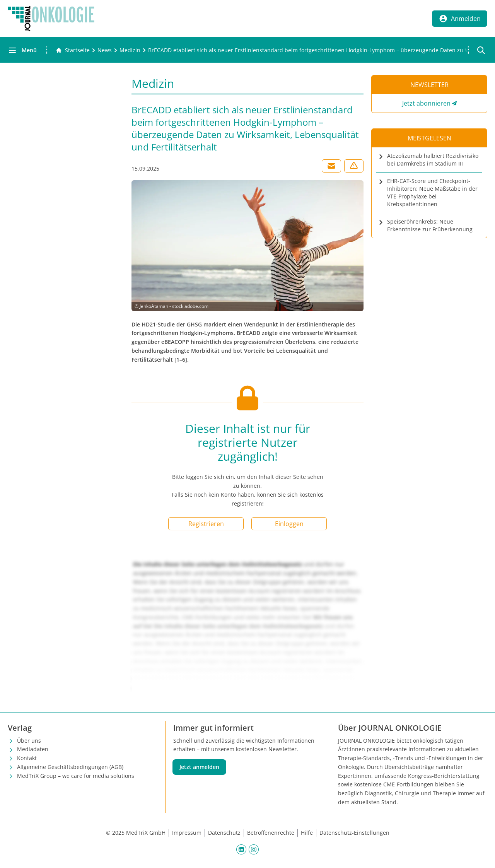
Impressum (187, 833)
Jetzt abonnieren (426, 103)
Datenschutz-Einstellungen (354, 833)
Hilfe (307, 833)
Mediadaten (33, 749)
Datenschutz (224, 833)
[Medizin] (130, 50)
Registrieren (206, 524)
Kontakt (27, 758)
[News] (105, 50)
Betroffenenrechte (271, 833)
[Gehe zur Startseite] (73, 50)
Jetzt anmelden (199, 767)
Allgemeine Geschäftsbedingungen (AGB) (70, 767)
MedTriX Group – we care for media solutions (76, 776)
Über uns (29, 741)
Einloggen (289, 524)
